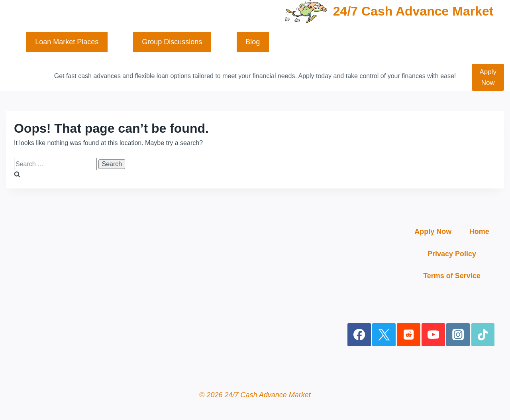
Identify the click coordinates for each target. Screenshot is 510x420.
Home (479, 232)
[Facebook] (359, 335)
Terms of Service (452, 276)
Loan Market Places (67, 42)
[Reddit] (409, 335)
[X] (384, 335)
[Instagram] (458, 335)
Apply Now (488, 77)
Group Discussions (172, 42)
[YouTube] (433, 335)
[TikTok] (483, 335)
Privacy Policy (452, 254)
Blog (253, 42)
